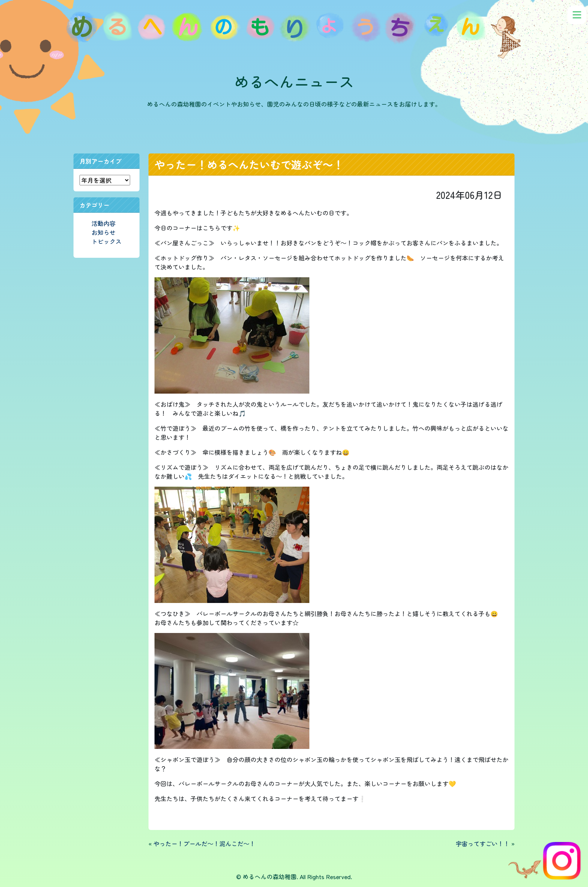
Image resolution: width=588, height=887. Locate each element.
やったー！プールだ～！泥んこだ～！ (204, 843)
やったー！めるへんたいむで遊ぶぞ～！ (249, 164)
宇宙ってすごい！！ (483, 843)
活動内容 (103, 223)
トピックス (106, 241)
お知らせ (103, 232)
